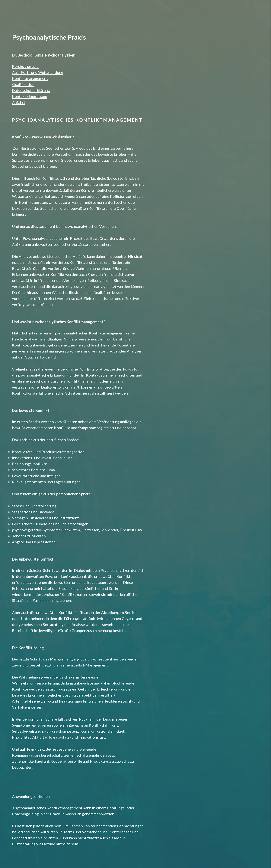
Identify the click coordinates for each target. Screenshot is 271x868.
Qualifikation (23, 84)
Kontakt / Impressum (30, 96)
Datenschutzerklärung (31, 90)
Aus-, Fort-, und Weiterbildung (38, 72)
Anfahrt (19, 102)
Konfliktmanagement (30, 78)
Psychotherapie (25, 66)
